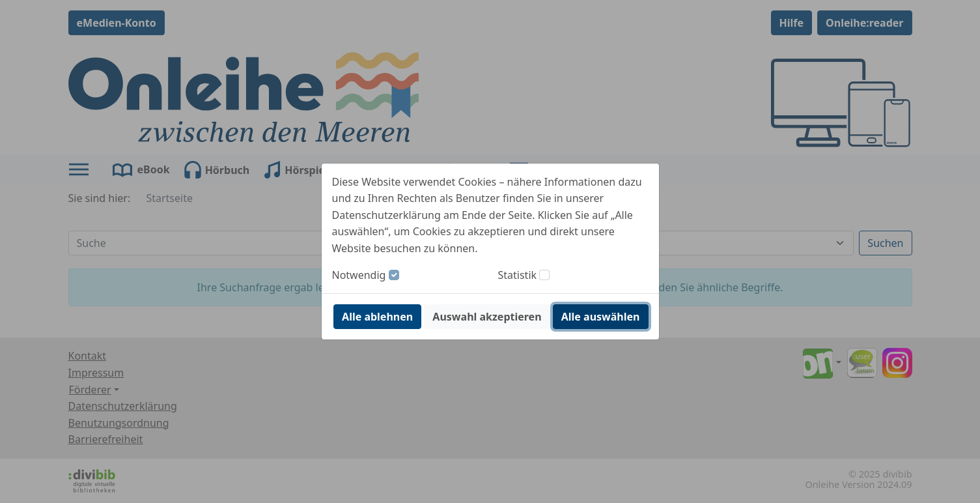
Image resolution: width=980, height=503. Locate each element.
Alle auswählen (601, 317)
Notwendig (359, 275)
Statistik (518, 275)
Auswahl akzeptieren (487, 317)
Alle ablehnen (377, 317)
